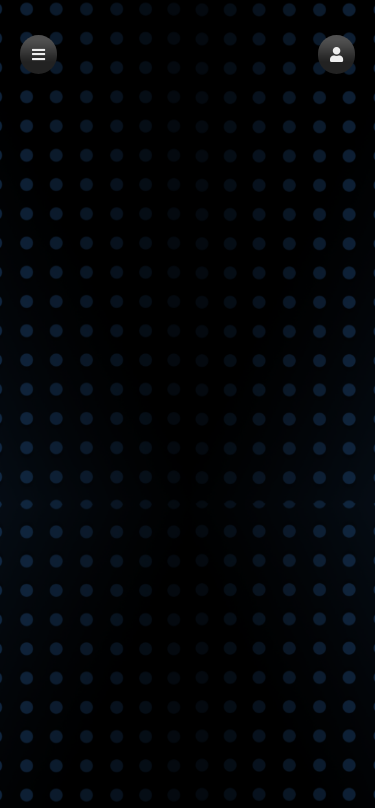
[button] (336, 54)
